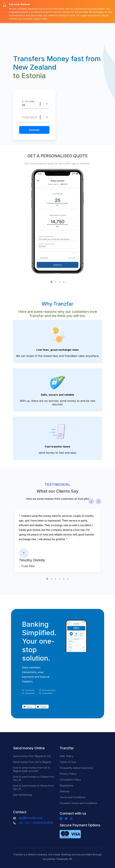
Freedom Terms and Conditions (78, 803)
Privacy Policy (68, 774)
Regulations (67, 785)
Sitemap (64, 791)
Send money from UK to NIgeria (32, 762)
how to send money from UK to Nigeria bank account (32, 769)
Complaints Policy (70, 780)
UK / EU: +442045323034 (36, 823)
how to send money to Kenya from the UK (34, 787)
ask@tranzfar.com (31, 818)
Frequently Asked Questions (76, 768)
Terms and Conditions (73, 797)
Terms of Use (68, 762)
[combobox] (47, 104)
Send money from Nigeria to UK (32, 756)
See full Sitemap (23, 795)
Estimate (34, 130)
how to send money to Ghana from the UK (34, 778)
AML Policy (66, 756)
